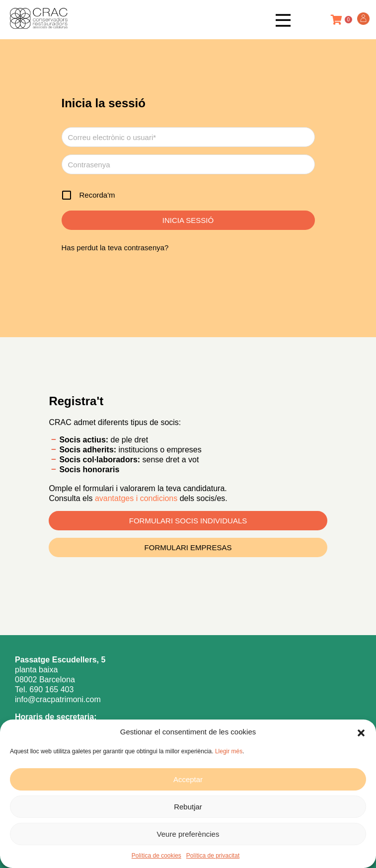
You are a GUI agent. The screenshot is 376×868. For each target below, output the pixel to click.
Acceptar (188, 779)
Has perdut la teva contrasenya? (115, 248)
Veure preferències (188, 834)
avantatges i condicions (137, 498)
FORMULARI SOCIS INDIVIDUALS (188, 521)
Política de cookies (156, 856)
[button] (361, 732)
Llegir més (229, 751)
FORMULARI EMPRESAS (188, 547)
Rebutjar (188, 807)
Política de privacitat (213, 856)
